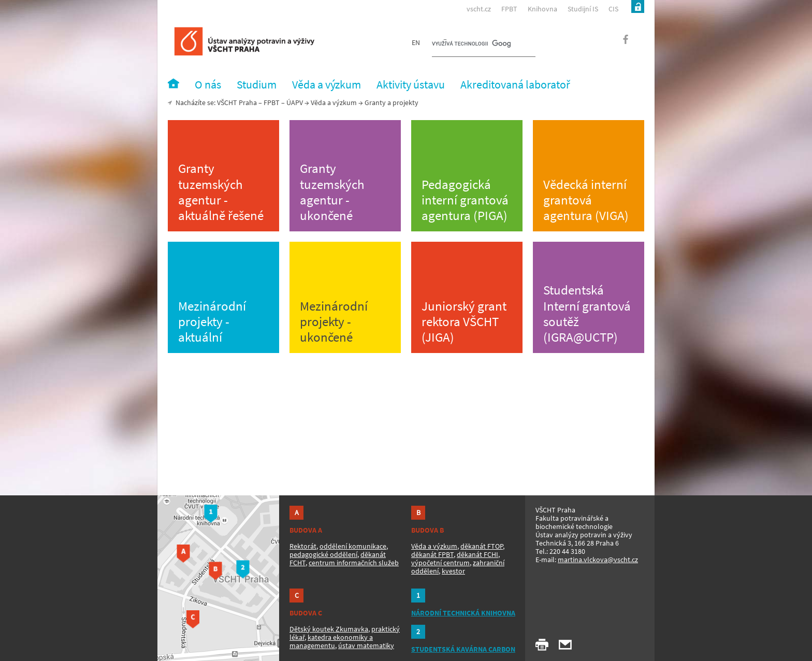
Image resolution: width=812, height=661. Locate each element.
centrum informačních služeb (354, 563)
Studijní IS (583, 9)
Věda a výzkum (334, 102)
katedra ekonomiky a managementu (331, 641)
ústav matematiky (366, 645)
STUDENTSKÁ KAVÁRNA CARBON (463, 649)
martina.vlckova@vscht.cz (598, 560)
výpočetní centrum (440, 563)
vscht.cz (479, 9)
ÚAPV (295, 102)
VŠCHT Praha (237, 102)
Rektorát (303, 546)
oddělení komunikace (353, 546)
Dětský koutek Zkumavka (329, 629)
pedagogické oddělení (323, 554)
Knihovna (542, 9)
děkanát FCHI (477, 554)
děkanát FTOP (482, 546)
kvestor (453, 571)
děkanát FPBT (432, 554)
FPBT (509, 9)
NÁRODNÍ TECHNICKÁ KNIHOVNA (463, 613)
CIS (613, 9)
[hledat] (471, 45)
